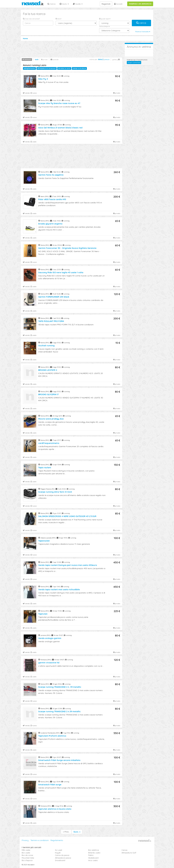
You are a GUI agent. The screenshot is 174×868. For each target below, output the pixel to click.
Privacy (25, 840)
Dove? (59, 19)
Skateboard (93, 858)
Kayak (58, 853)
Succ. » (77, 832)
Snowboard (60, 860)
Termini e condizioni (40, 840)
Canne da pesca (62, 855)
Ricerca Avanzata (143, 32)
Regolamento (57, 840)
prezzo (107, 59)
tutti (37, 60)
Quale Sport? (105, 19)
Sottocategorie (104, 26)
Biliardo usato (94, 853)
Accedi (118, 4)
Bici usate (26, 853)
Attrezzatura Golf (129, 853)
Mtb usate (26, 850)
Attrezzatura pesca (63, 858)
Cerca (51, 4)
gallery (116, 60)
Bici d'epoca (27, 860)
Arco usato (93, 860)
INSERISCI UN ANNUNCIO (140, 4)
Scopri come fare (134, 62)
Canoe (124, 850)
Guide (78, 4)
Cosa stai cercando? (31, 19)
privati (44, 60)
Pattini (91, 855)
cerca (141, 23)
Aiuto (64, 4)
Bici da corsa (27, 855)
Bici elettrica (94, 850)
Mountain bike (28, 858)
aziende (54, 60)
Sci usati (59, 850)
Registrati (106, 4)
